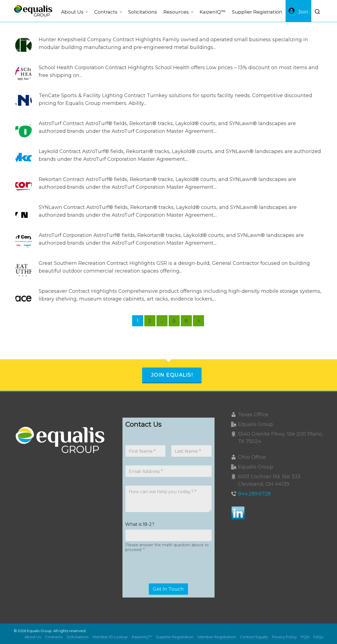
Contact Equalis (254, 637)
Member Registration (217, 637)
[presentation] (167, 580)
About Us (33, 637)
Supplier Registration (175, 637)
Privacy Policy (284, 637)
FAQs (318, 637)
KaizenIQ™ (142, 637)
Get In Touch (168, 589)
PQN (305, 637)
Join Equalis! (172, 375)
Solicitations (78, 637)
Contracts (54, 637)
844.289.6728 (254, 494)
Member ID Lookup (110, 637)
